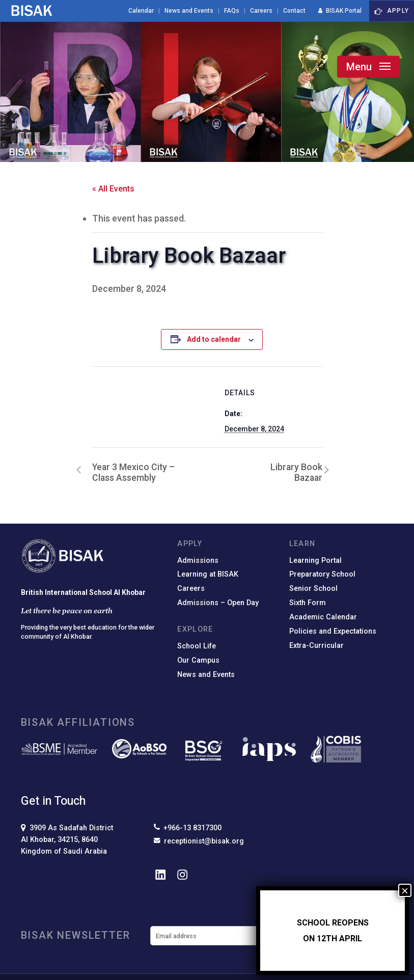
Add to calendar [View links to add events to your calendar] (214, 339)
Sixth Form (308, 603)
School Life (197, 646)
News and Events (206, 675)
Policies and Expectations (333, 631)
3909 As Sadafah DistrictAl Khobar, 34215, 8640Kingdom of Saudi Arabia (67, 840)
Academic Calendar (323, 617)
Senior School (313, 589)
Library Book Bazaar (296, 472)
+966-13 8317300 (188, 828)
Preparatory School (322, 574)
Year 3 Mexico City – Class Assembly (133, 472)
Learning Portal (315, 561)
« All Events (113, 189)
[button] (368, 67)
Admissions (198, 561)
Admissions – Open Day (218, 603)
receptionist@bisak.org (199, 841)
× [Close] (405, 890)
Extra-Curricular (316, 646)
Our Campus (198, 660)
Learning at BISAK (208, 574)
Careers (191, 589)
